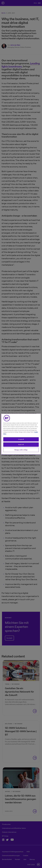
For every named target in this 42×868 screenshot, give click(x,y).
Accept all (21, 439)
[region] (21, 434)
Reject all (21, 445)
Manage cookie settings (21, 450)
